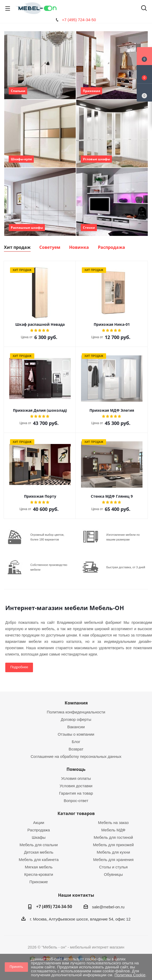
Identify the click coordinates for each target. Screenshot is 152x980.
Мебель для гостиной (113, 837)
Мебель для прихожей (113, 845)
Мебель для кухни (113, 852)
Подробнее (19, 667)
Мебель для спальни (39, 845)
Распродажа (39, 830)
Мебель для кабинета (39, 860)
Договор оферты (76, 719)
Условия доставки (76, 786)
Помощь (76, 769)
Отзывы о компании (76, 734)
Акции (39, 823)
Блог (76, 742)
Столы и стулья (113, 867)
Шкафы (39, 837)
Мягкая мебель (39, 867)
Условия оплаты (76, 778)
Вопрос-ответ (76, 801)
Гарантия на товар (76, 793)
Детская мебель (39, 852)
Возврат (76, 749)
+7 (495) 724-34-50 (79, 20)
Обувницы (113, 874)
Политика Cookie (130, 975)
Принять (16, 967)
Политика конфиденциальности (76, 712)
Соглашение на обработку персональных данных (76, 756)
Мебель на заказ (113, 823)
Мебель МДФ (113, 830)
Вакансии (76, 727)
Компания (76, 703)
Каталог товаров (76, 813)
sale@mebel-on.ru (108, 907)
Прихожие (39, 882)
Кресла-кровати (39, 874)
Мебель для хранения (113, 860)
